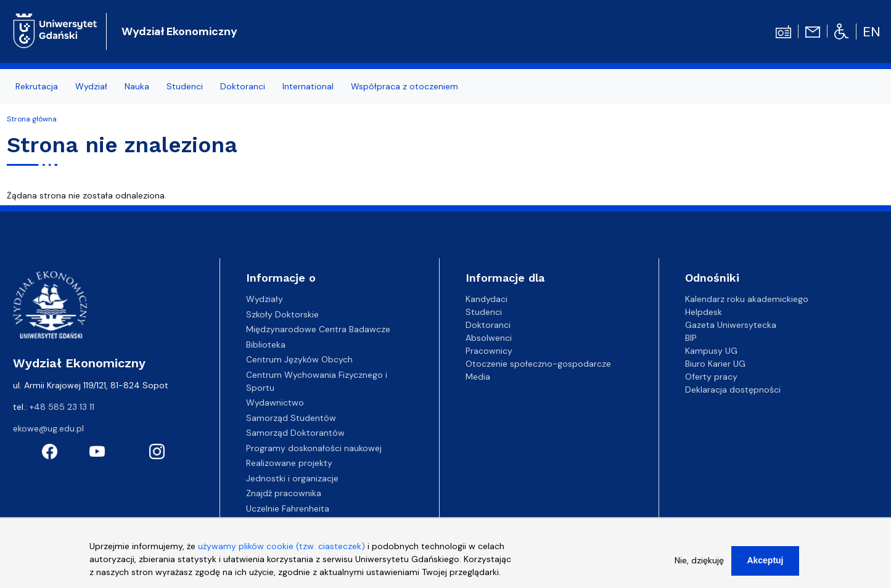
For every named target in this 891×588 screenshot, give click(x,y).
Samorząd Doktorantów (295, 433)
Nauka (137, 86)
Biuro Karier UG (715, 364)
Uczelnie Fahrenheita (288, 508)
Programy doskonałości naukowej (314, 448)
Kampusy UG (711, 351)
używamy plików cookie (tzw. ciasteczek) (281, 552)
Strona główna (32, 119)
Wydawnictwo (275, 402)
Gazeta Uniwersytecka (731, 325)
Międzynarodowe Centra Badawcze (318, 329)
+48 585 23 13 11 (62, 407)
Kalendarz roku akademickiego (747, 299)
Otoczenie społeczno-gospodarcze (538, 364)
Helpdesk (704, 312)
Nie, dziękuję (699, 566)
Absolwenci (489, 338)
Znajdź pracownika (284, 493)
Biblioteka (266, 345)
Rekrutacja (37, 86)
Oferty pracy (711, 377)
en (872, 32)
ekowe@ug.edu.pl (48, 428)
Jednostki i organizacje (292, 478)
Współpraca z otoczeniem (404, 86)
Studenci (185, 86)
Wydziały (265, 299)
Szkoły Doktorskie (282, 314)
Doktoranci (243, 86)
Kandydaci (487, 299)
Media (478, 377)
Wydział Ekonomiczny (179, 31)
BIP (691, 338)
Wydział (91, 86)
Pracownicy (489, 351)
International (308, 86)
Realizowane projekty (289, 463)
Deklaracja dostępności (733, 390)
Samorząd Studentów (291, 418)
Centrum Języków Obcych (299, 359)
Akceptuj (765, 566)
